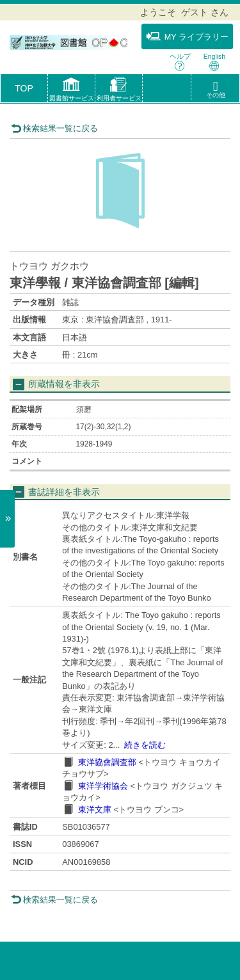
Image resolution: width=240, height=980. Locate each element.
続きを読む (145, 745)
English (214, 62)
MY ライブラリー (187, 36)
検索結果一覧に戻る (54, 128)
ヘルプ (180, 62)
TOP (24, 88)
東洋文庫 (95, 810)
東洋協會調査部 (107, 762)
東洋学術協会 (103, 786)
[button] (71, 91)
